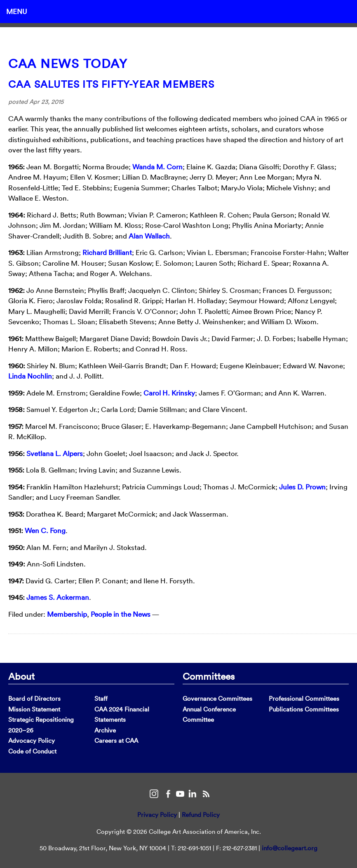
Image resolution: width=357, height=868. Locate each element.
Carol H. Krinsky (169, 393)
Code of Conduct (32, 751)
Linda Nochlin (30, 376)
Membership (67, 614)
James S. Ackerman (58, 597)
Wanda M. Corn (157, 167)
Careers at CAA (116, 740)
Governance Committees (217, 698)
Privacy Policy (157, 815)
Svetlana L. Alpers (55, 453)
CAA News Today (68, 64)
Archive (105, 730)
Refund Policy (201, 815)
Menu (16, 11)
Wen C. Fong (45, 530)
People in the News (121, 614)
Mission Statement (34, 709)
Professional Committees (304, 698)
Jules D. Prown (302, 487)
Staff (101, 698)
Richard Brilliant (107, 252)
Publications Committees (304, 709)
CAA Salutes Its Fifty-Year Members (111, 84)
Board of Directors (34, 698)
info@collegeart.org (290, 848)
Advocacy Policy (32, 740)
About (21, 676)
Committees (209, 676)
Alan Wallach (149, 236)
